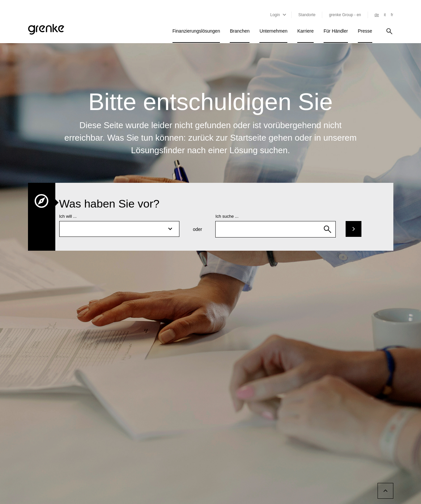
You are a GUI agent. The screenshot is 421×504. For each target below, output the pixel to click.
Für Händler (336, 31)
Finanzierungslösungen (196, 31)
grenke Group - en (345, 15)
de (377, 15)
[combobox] (276, 229)
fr (392, 15)
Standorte (307, 15)
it (385, 15)
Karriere (305, 31)
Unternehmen (273, 31)
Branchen (240, 31)
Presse (365, 31)
